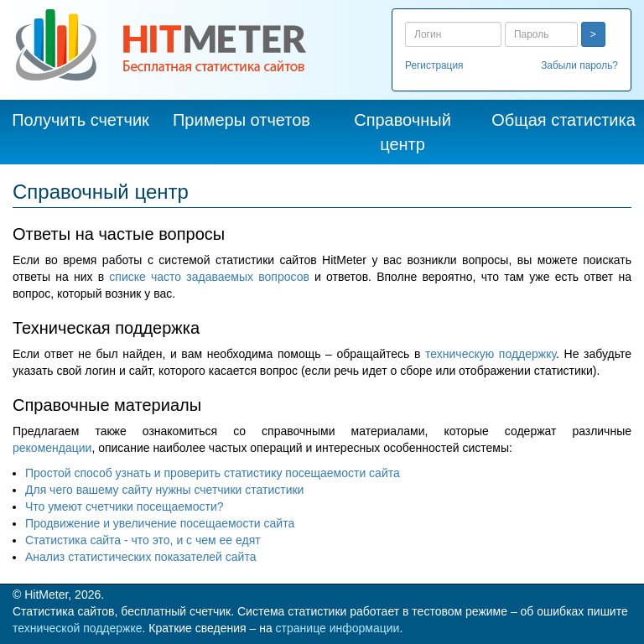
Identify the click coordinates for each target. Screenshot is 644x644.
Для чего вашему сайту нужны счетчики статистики (164, 490)
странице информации (338, 628)
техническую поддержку (491, 354)
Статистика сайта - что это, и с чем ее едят (143, 540)
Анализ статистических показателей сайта (140, 557)
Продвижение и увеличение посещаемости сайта (160, 523)
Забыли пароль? (579, 65)
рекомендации (52, 448)
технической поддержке (78, 628)
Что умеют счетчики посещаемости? (125, 506)
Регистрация (434, 65)
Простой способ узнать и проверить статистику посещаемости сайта (213, 473)
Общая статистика (563, 120)
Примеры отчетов (241, 120)
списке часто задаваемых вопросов (209, 277)
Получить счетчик (80, 120)
